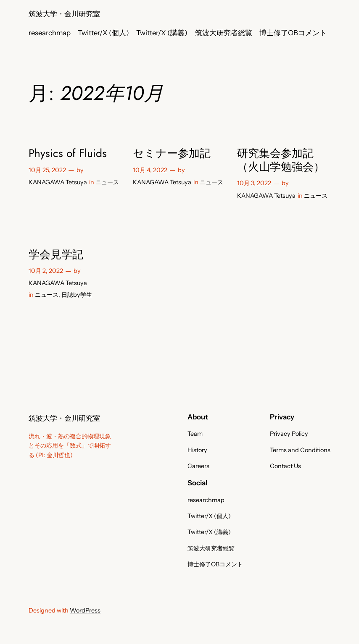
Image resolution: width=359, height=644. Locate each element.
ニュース (107, 182)
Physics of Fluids (68, 154)
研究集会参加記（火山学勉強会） (281, 160)
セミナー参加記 (172, 154)
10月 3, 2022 (254, 183)
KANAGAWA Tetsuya (58, 182)
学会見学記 (56, 255)
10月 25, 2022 (47, 170)
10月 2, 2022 (46, 271)
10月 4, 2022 (150, 170)
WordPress (85, 610)
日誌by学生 (77, 295)
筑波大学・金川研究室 (64, 14)
